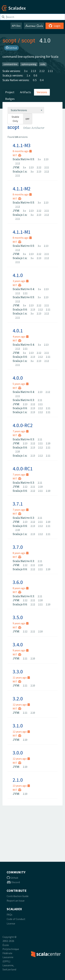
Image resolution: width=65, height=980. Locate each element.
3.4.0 (18, 644)
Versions (42, 92)
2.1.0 (18, 780)
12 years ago (21, 705)
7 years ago (21, 431)
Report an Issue (16, 901)
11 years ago (21, 677)
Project (10, 92)
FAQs (9, 914)
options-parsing (29, 64)
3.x (26, 71)
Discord (13, 882)
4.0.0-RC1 (23, 469)
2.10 (48, 443)
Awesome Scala (34, 26)
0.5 (35, 80)
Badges (10, 99)
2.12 (42, 71)
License (11, 923)
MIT (17, 155)
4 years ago (21, 337)
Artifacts (25, 92)
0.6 (35, 75)
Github (12, 878)
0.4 (42, 80)
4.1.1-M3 (22, 145)
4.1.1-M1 (22, 232)
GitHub (11, 48)
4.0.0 (18, 378)
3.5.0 (18, 617)
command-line (10, 64)
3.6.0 (18, 582)
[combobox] (26, 110)
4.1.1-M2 (22, 189)
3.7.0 (18, 547)
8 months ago (22, 151)
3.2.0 (18, 699)
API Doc (16, 26)
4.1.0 (18, 275)
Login (55, 26)
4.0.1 (18, 331)
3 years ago (21, 281)
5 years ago (21, 384)
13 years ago (21, 786)
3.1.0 (18, 726)
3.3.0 (18, 672)
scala (43, 64)
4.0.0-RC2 (23, 425)
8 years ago (21, 553)
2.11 (50, 71)
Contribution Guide (18, 896)
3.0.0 (18, 753)
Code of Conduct (16, 919)
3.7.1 (18, 504)
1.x (28, 75)
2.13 (33, 71)
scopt (9, 40)
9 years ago (21, 623)
